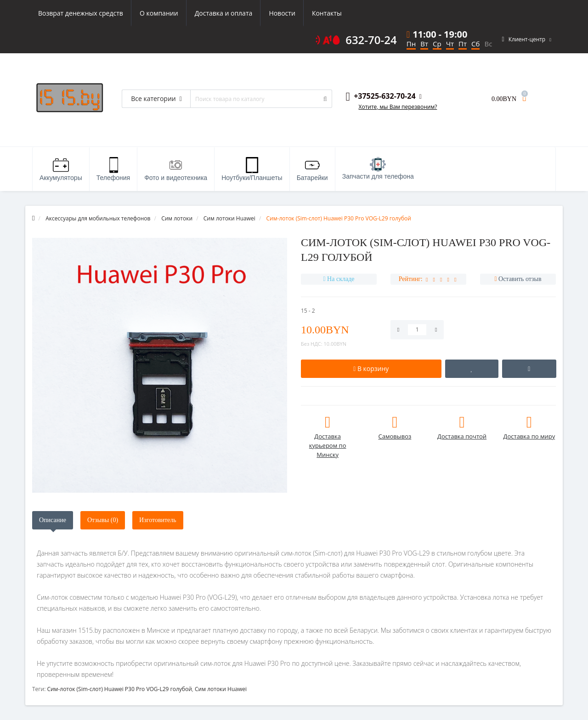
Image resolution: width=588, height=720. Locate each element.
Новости (282, 13)
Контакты (327, 13)
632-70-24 (371, 40)
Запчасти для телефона (378, 169)
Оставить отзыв (520, 279)
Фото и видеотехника (176, 169)
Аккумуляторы (61, 169)
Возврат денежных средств (81, 13)
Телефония (113, 169)
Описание (53, 520)
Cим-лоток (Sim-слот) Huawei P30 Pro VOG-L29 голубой (119, 689)
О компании (159, 13)
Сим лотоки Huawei (221, 689)
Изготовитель (158, 520)
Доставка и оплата (224, 13)
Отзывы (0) (103, 520)
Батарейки (312, 169)
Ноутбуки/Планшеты (252, 169)
